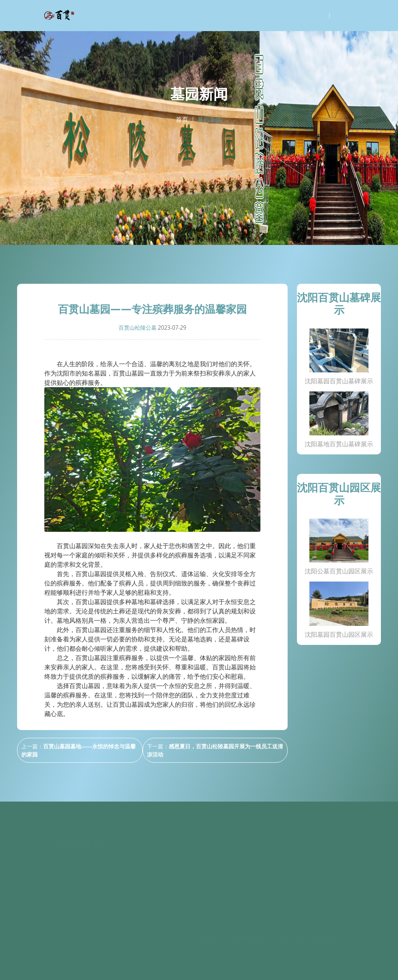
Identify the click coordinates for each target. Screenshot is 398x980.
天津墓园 (230, 907)
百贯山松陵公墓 (138, 328)
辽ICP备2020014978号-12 (256, 967)
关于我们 (152, 913)
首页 (182, 119)
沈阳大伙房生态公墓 (230, 935)
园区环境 (152, 938)
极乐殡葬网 (230, 949)
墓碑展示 (152, 925)
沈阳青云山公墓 (230, 921)
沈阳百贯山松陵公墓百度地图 (315, 967)
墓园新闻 (152, 950)
